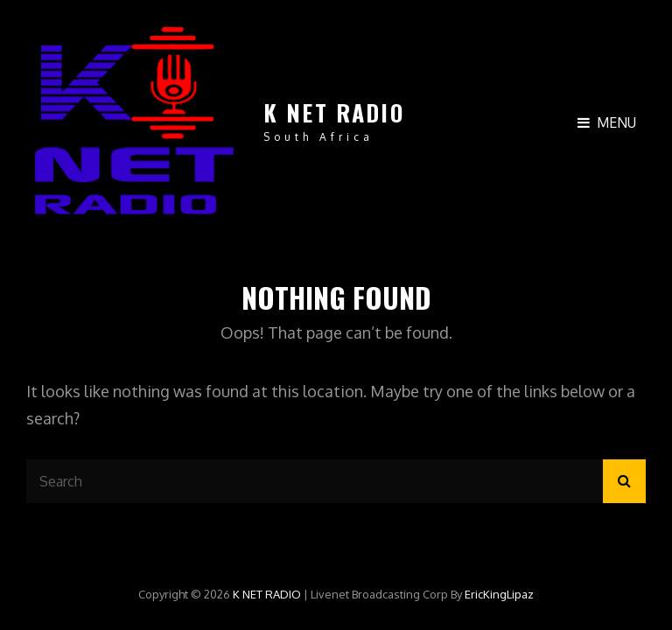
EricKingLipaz (499, 594)
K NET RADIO (334, 112)
